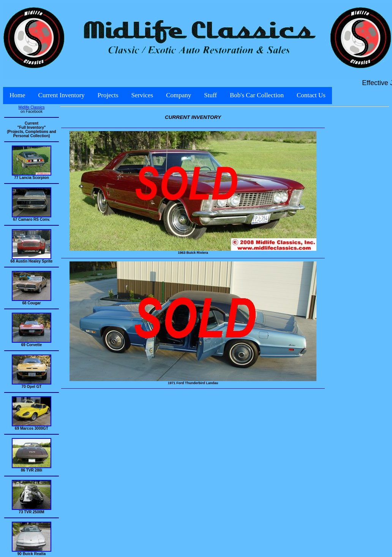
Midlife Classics (32, 107)
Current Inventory (62, 95)
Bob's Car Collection (257, 95)
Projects (108, 95)
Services (142, 95)
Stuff (210, 95)
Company (179, 95)
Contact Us (311, 95)
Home (17, 95)
